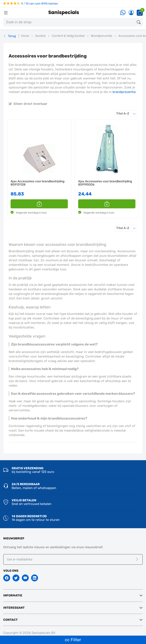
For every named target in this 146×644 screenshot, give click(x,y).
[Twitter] (16, 578)
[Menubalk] (6, 13)
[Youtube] (25, 578)
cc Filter (73, 640)
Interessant (14, 608)
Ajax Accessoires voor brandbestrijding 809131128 (37, 183)
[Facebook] (7, 578)
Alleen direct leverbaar (30, 104)
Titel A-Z (127, 114)
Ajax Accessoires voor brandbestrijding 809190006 (105, 183)
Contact (10, 620)
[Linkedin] (35, 578)
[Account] (131, 13)
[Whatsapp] (123, 13)
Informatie (13, 595)
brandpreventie (124, 92)
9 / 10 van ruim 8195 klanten (31, 4)
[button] (39, 204)
